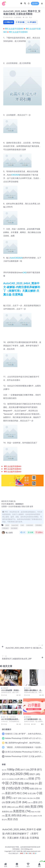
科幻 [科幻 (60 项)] (24, 807)
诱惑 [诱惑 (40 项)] (22, 815)
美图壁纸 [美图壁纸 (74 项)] (22, 811)
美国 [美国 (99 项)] (37, 806)
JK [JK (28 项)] (20, 779)
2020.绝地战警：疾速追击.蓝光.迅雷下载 (11, 691)
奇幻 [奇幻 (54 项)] (22, 793)
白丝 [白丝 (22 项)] (15, 807)
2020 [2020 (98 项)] (22, 774)
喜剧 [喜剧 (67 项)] (11, 793)
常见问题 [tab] (20, 22)
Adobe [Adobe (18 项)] (13, 779)
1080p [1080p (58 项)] (13, 769)
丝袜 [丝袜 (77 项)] (34, 778)
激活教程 (14, 528)
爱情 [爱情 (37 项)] (38, 802)
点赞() (39, 532)
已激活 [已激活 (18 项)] (26, 798)
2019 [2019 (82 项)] (8, 774)
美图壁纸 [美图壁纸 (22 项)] (7, 812)
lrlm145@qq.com (27, 849)
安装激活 (5, 528)
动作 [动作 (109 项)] (22, 788)
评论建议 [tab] (32, 22)
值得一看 (5, 717)
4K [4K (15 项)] (4, 770)
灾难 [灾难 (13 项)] (30, 803)
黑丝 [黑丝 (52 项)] (13, 819)
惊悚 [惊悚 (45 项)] (11, 802)
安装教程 (39, 525)
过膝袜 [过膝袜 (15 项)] (36, 816)
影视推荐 (5, 688)
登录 (35, 4)
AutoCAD (14, 258)
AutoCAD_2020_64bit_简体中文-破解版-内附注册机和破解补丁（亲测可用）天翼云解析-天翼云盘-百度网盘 (22, 289)
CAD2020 (15, 175)
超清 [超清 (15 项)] (29, 816)
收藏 (30, 532)
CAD (24, 272)
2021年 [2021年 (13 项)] (5, 779)
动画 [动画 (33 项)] (34, 789)
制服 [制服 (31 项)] (34, 784)
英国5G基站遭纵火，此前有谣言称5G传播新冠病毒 (33, 691)
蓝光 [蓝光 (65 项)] (11, 815)
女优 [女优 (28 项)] (32, 793)
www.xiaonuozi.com (34, 851)
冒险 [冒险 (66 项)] (24, 783)
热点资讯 (28, 688)
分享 (23, 532)
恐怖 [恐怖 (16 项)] (33, 798)
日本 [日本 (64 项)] (22, 802)
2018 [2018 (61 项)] (36, 769)
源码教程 (19, 17)
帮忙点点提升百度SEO (14, 29)
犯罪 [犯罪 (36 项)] (6, 807)
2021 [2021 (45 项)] (35, 774)
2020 (20, 258)
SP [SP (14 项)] (26, 779)
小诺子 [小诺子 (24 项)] (17, 798)
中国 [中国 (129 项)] (10, 783)
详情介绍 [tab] (9, 22)
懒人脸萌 (7, 533)
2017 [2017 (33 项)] (25, 770)
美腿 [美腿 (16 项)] (34, 812)
